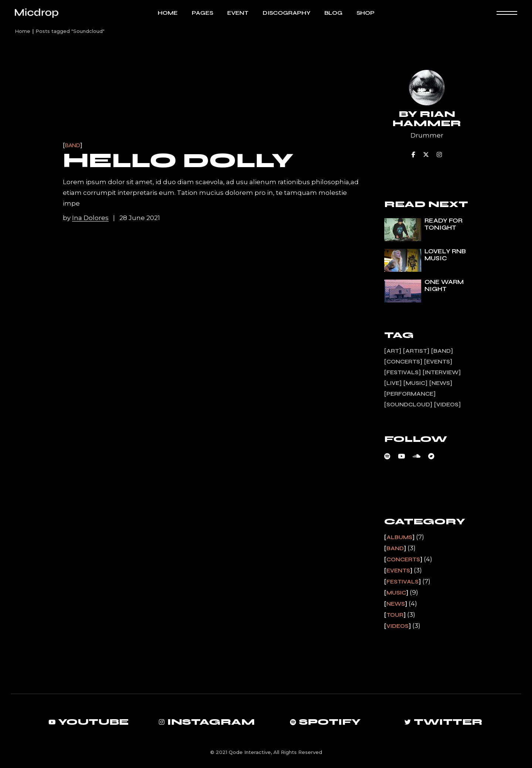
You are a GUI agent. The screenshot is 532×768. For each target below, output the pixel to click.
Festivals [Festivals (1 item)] (403, 372)
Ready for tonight (444, 224)
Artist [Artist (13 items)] (416, 351)
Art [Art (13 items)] (393, 351)
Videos (398, 626)
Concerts (403, 559)
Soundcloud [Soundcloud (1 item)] (408, 405)
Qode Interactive (250, 752)
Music (396, 593)
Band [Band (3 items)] (442, 351)
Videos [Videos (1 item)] (447, 405)
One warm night (444, 285)
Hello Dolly (178, 160)
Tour (395, 615)
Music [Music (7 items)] (415, 383)
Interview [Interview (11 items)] (442, 372)
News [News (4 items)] (441, 383)
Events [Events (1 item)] (438, 362)
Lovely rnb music (445, 255)
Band (73, 146)
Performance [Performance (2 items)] (410, 394)
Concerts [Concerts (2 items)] (403, 362)
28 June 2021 (140, 218)
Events (398, 571)
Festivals (403, 582)
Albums (399, 537)
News (396, 604)
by (86, 218)
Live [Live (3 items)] (393, 383)
